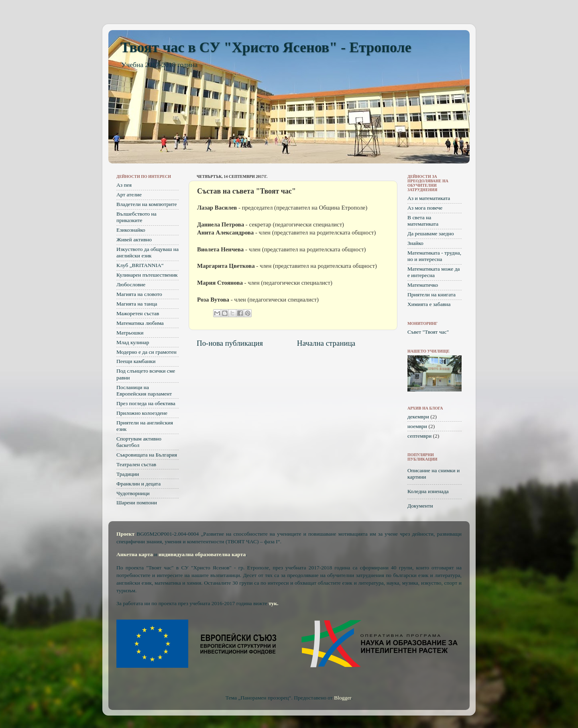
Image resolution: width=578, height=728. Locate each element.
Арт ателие (129, 195)
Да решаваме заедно (431, 233)
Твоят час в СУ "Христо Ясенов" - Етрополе (266, 47)
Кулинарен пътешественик (147, 275)
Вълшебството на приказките (136, 217)
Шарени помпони (137, 503)
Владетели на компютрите (147, 204)
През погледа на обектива (146, 403)
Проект (125, 534)
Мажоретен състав (138, 313)
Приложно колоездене (142, 413)
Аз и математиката (429, 198)
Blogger (343, 698)
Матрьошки (130, 333)
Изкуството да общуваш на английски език (148, 252)
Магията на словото (139, 294)
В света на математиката (423, 221)
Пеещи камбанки (136, 361)
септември (419, 436)
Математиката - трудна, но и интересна (434, 256)
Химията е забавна (429, 304)
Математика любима (140, 323)
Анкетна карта (135, 554)
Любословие (131, 284)
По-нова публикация (230, 343)
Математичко (423, 285)
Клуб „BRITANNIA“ (140, 265)
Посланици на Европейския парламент (144, 391)
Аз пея (124, 185)
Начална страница (326, 343)
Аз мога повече (425, 208)
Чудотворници (133, 493)
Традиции (128, 474)
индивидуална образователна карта (202, 554)
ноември (417, 426)
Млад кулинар (133, 342)
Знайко (415, 243)
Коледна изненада (428, 491)
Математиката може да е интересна (434, 272)
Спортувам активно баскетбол (139, 442)
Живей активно (134, 240)
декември (418, 417)
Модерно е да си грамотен (147, 352)
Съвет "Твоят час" (428, 332)
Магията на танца (137, 304)
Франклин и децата (138, 484)
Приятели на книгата (431, 295)
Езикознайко (131, 230)
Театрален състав (136, 464)
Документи (420, 506)
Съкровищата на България (147, 455)
